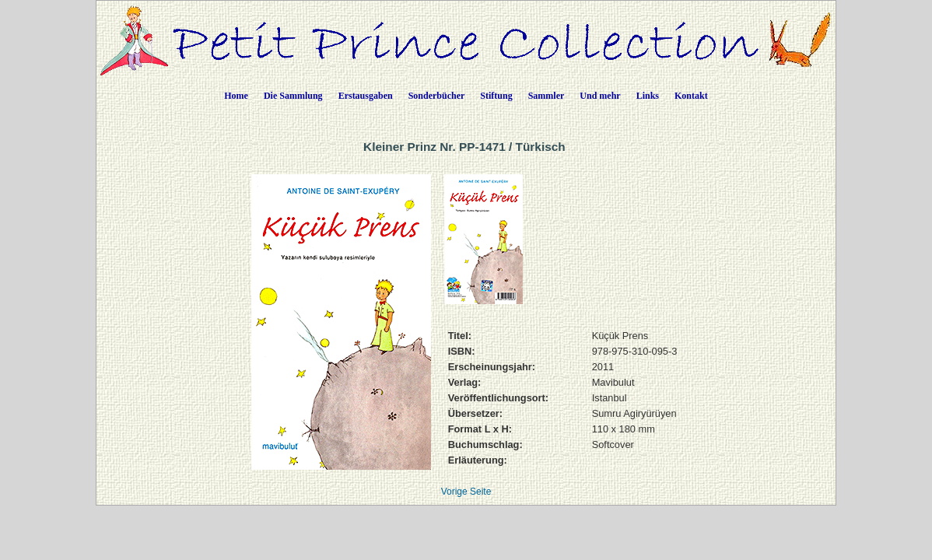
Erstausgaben (366, 96)
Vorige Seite (466, 492)
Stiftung (496, 96)
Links (648, 96)
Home (236, 96)
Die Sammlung (293, 96)
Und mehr (600, 96)
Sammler (547, 96)
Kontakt (691, 96)
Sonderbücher (437, 96)
